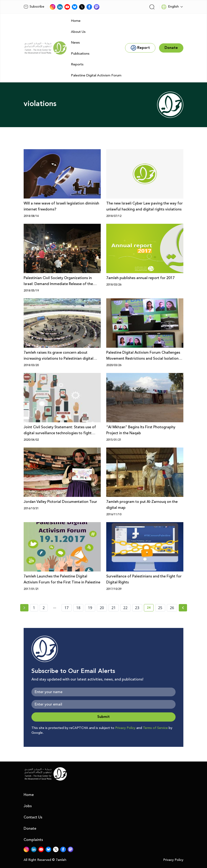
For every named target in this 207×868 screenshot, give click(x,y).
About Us (78, 32)
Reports (77, 64)
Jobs (28, 806)
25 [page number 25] (160, 608)
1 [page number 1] (34, 608)
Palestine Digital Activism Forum (96, 75)
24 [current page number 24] (150, 608)
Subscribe (34, 7)
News (75, 43)
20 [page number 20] (102, 608)
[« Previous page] (24, 608)
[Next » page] (183, 608)
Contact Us (33, 817)
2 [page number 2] (44, 608)
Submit (103, 717)
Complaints (33, 840)
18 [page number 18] (78, 608)
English (170, 7)
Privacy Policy (125, 728)
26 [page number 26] (172, 608)
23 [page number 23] (137, 608)
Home (76, 21)
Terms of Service (155, 728)
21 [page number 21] (114, 608)
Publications (80, 54)
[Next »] (183, 608)
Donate (30, 829)
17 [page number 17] (67, 608)
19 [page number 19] (90, 608)
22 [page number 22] (125, 608)
